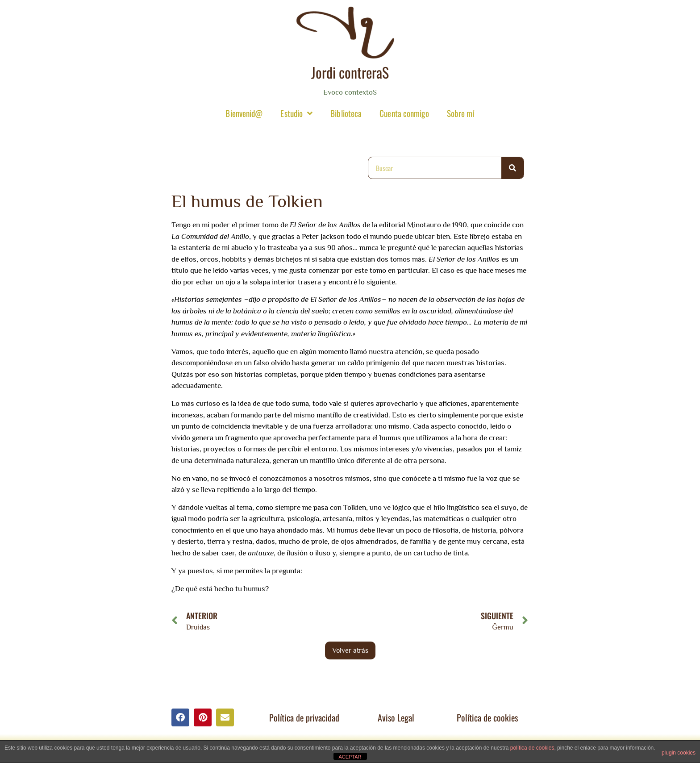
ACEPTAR (350, 757)
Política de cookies (487, 717)
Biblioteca (346, 113)
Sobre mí (461, 113)
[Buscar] (512, 168)
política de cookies (532, 748)
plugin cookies (679, 753)
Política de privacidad (304, 717)
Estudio (296, 113)
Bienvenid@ (244, 113)
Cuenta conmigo (404, 113)
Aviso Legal (396, 717)
